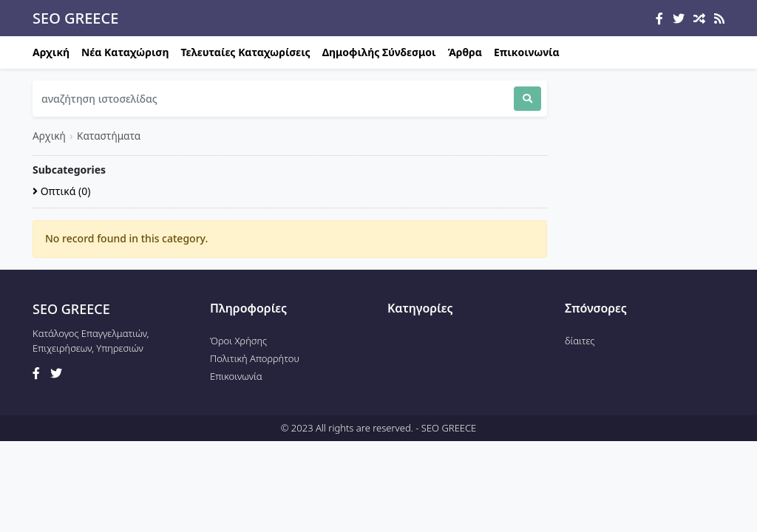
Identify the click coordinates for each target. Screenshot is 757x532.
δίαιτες (580, 341)
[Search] (273, 99)
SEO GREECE (75, 18)
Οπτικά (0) (61, 191)
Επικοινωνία (527, 52)
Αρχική (51, 52)
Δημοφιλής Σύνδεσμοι (379, 52)
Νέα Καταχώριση (125, 52)
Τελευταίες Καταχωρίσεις (246, 52)
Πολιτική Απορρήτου (255, 358)
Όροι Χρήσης (238, 341)
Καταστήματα (109, 136)
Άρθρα (465, 52)
